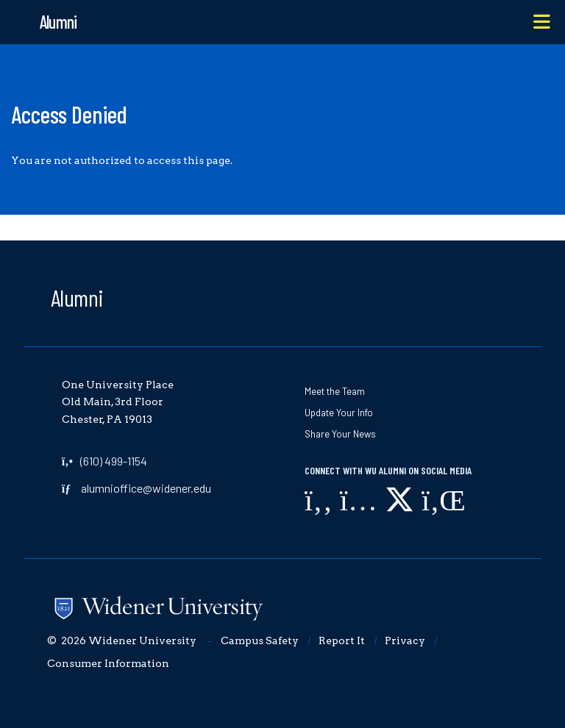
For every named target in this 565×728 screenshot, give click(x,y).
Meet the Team (335, 391)
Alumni (77, 297)
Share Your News (340, 434)
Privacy (405, 640)
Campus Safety (260, 640)
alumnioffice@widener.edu (146, 488)
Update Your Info (339, 413)
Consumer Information (108, 663)
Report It (342, 640)
